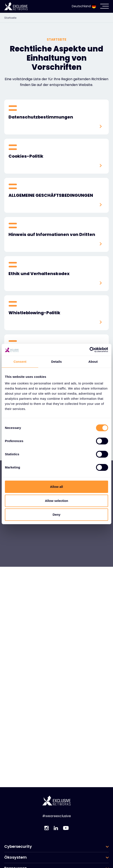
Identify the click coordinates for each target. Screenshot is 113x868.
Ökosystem (16, 857)
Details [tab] (56, 362)
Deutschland (84, 6)
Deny (57, 515)
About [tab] (93, 362)
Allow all (57, 487)
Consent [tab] (20, 362)
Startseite (10, 18)
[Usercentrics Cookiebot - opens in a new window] (90, 350)
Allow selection (56, 501)
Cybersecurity (18, 847)
